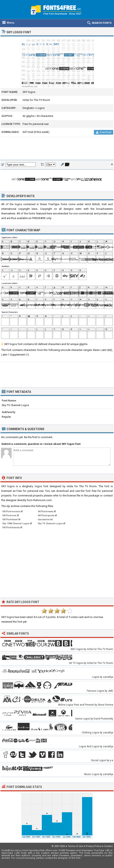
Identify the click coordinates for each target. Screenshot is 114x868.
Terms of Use (75, 846)
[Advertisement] (57, 149)
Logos (41, 108)
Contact (108, 846)
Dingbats (28, 108)
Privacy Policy (94, 846)
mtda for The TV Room (36, 100)
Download (104, 132)
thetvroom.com (42, 500)
